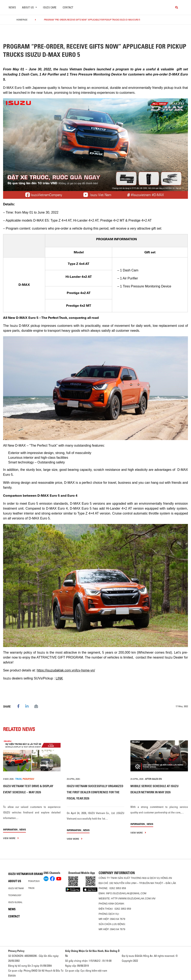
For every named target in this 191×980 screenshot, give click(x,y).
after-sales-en (153, 779)
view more (11, 838)
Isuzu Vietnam (18, 874)
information (10, 830)
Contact (68, 7)
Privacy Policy (16, 951)
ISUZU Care (50, 7)
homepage (22, 20)
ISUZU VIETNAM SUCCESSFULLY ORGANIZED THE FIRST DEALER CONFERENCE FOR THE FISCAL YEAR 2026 (95, 792)
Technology (15, 895)
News (12, 7)
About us (15, 881)
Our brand (36, 874)
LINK (59, 678)
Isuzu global (15, 902)
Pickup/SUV (34, 881)
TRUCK (18, 779)
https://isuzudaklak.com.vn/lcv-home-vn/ (66, 670)
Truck (31, 888)
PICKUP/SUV (28, 779)
